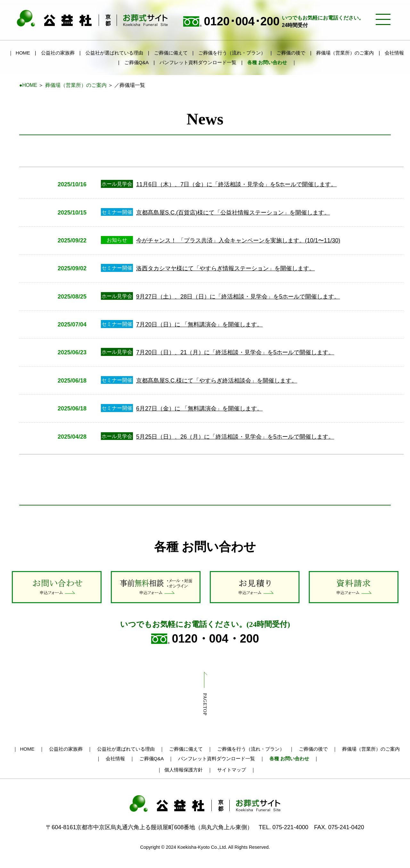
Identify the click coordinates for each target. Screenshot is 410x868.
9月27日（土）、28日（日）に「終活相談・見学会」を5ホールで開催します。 (238, 297)
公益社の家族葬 (58, 53)
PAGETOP (205, 704)
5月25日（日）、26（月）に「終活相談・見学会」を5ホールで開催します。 (235, 437)
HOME (23, 53)
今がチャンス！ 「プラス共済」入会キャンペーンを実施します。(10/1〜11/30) (238, 240)
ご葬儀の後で (291, 53)
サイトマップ (232, 770)
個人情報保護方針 (184, 770)
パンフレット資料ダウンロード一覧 (198, 62)
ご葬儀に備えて (171, 53)
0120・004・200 (205, 639)
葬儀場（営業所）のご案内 (345, 53)
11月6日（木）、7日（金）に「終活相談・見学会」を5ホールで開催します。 (236, 184)
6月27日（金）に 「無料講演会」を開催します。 (199, 409)
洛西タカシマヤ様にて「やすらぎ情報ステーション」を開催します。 (225, 268)
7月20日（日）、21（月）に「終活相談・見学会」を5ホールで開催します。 (235, 352)
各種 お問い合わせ (267, 62)
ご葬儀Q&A (137, 62)
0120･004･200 (273, 22)
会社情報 (394, 53)
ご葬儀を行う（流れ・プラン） (232, 53)
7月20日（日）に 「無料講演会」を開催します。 (199, 324)
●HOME (28, 85)
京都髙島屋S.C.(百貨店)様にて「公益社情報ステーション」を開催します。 (233, 213)
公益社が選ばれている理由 (114, 53)
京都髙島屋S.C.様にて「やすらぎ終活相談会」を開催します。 (217, 381)
